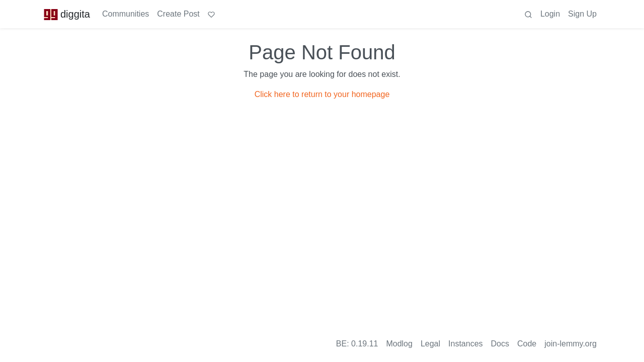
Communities (126, 14)
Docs (500, 344)
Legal (430, 344)
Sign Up (582, 14)
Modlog (399, 344)
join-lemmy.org (571, 344)
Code (527, 344)
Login (550, 14)
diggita (67, 14)
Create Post (178, 14)
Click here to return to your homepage (322, 94)
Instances (465, 344)
